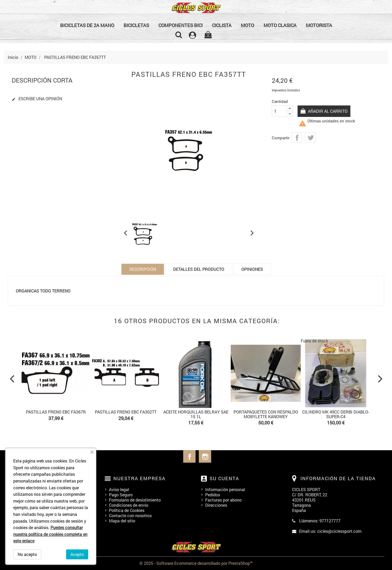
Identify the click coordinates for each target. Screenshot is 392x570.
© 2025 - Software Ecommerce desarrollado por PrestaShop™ (196, 563)
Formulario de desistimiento (135, 500)
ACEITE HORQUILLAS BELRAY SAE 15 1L (196, 414)
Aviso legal (119, 489)
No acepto (27, 554)
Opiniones (252, 269)
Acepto (77, 554)
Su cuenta (224, 478)
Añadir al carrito (328, 111)
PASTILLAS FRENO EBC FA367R (56, 412)
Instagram (205, 456)
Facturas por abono (223, 500)
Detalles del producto (199, 269)
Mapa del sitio (122, 521)
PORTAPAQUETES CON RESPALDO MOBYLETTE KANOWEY (266, 414)
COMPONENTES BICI (181, 25)
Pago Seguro (121, 495)
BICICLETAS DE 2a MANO (87, 25)
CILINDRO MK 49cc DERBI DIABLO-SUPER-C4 (336, 414)
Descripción (143, 269)
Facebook (189, 456)
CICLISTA (222, 25)
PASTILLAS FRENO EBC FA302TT (126, 412)
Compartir (297, 137)
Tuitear (310, 137)
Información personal (225, 489)
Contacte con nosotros (130, 515)
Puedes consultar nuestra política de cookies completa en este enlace (50, 534)
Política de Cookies (127, 510)
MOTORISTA (319, 25)
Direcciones (216, 505)
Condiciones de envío (129, 505)
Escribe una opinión (37, 99)
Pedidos (213, 495)
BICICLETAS (136, 25)
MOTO (248, 25)
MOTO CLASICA (280, 25)
